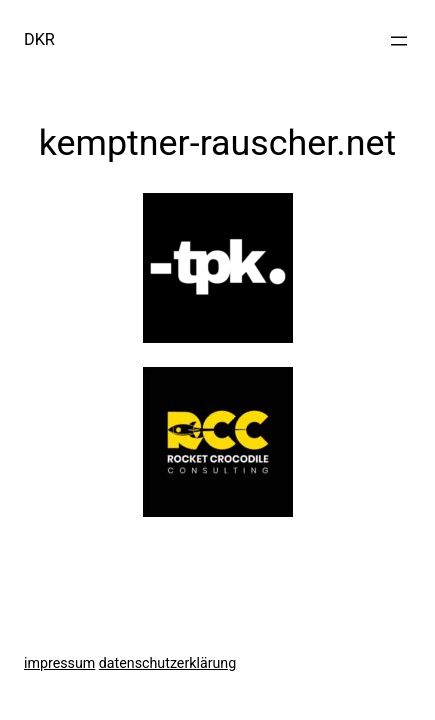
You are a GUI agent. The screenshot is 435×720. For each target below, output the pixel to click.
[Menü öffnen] (399, 41)
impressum (59, 663)
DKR (39, 39)
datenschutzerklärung (167, 663)
